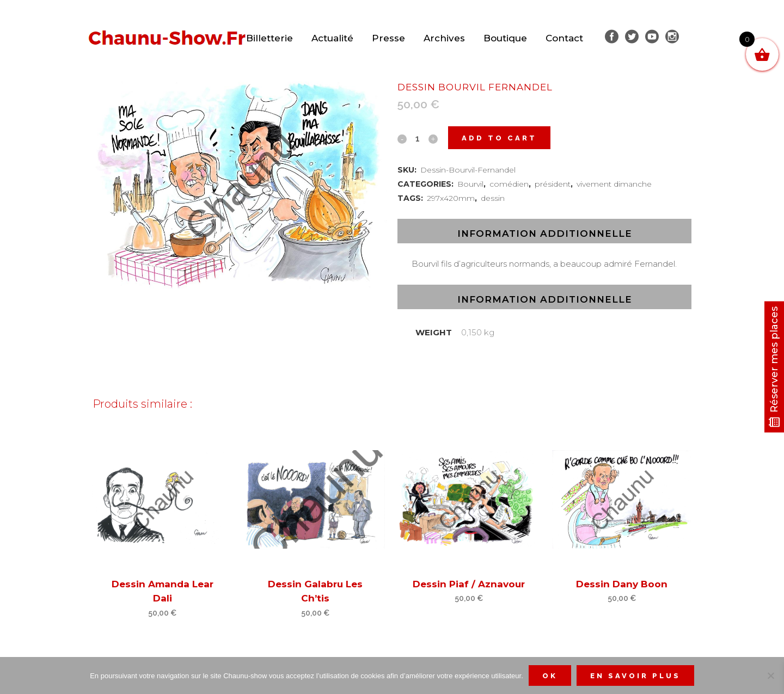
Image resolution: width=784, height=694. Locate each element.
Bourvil (470, 184)
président (553, 184)
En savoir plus (635, 676)
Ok (550, 676)
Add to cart (499, 138)
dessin (493, 198)
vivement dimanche (614, 184)
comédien (509, 184)
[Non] (770, 675)
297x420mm (451, 198)
